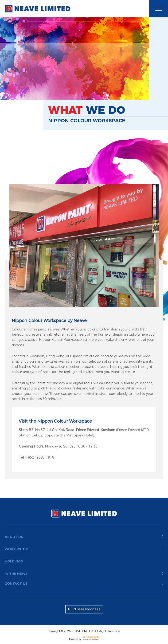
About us (84, 537)
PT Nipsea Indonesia (84, 609)
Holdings (84, 561)
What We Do (84, 549)
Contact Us (84, 584)
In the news (84, 574)
